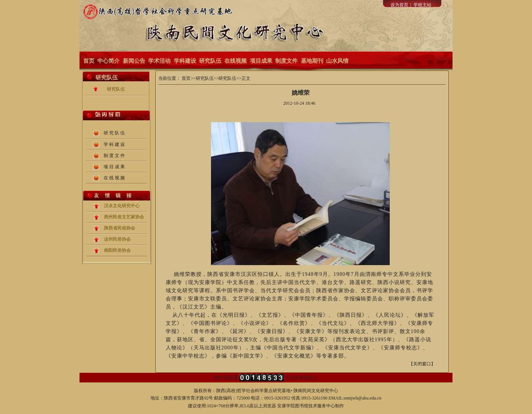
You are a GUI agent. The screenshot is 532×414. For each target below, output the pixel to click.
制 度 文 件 (114, 156)
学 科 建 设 (114, 144)
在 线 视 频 (114, 178)
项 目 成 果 (114, 167)
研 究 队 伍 (114, 133)
